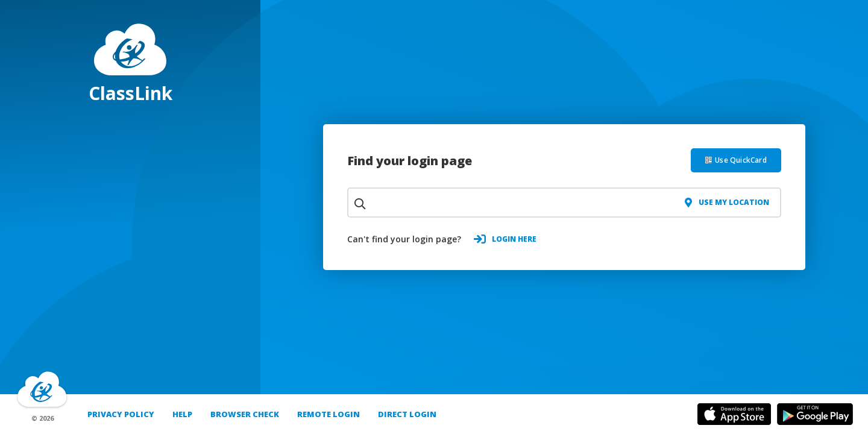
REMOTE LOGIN (329, 414)
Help (182, 414)
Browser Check (245, 414)
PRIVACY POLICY (121, 414)
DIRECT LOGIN (407, 414)
